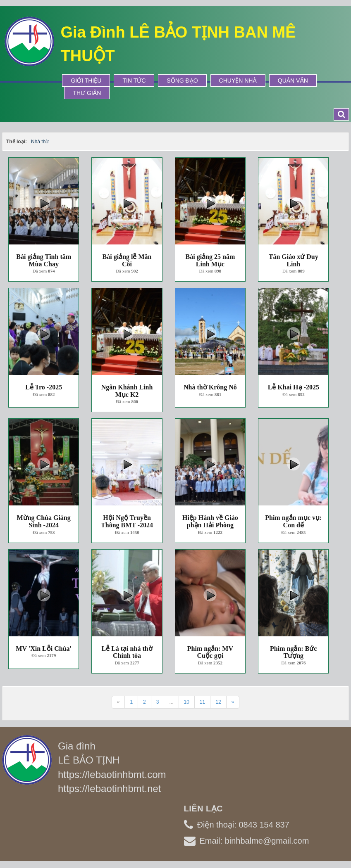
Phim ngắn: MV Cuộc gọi (210, 652)
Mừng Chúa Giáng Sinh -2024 (44, 521)
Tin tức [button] (134, 81)
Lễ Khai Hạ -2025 (294, 387)
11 (202, 702)
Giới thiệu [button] (86, 81)
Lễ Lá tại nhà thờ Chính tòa (127, 652)
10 (187, 702)
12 (218, 702)
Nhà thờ (40, 142)
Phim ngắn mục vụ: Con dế (293, 521)
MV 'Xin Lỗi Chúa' (44, 649)
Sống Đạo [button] (182, 81)
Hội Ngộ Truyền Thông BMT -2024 (127, 521)
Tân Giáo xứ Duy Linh (294, 260)
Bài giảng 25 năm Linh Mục (210, 260)
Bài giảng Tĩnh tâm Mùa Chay (44, 260)
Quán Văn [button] (293, 81)
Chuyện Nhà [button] (238, 81)
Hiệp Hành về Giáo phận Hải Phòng (210, 521)
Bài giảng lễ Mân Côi (127, 260)
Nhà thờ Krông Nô (210, 387)
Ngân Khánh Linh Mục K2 (127, 391)
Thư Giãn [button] (87, 93)
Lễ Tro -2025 (44, 387)
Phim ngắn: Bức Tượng (293, 652)
